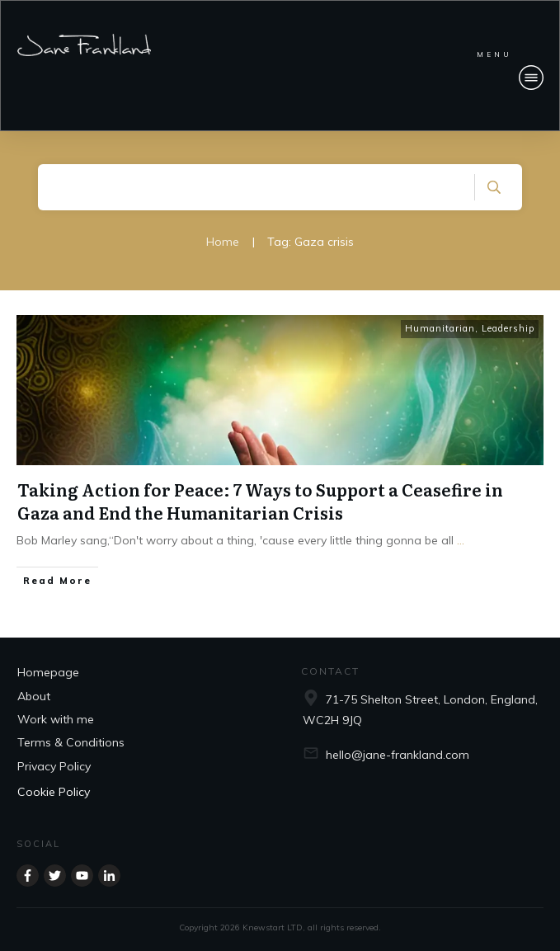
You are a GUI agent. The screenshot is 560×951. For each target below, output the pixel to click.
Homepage (48, 672)
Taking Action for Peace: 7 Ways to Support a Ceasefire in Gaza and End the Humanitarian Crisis (260, 501)
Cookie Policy (54, 792)
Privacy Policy (54, 766)
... (461, 540)
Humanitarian (440, 328)
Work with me (56, 719)
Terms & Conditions (71, 742)
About (34, 696)
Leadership (508, 328)
